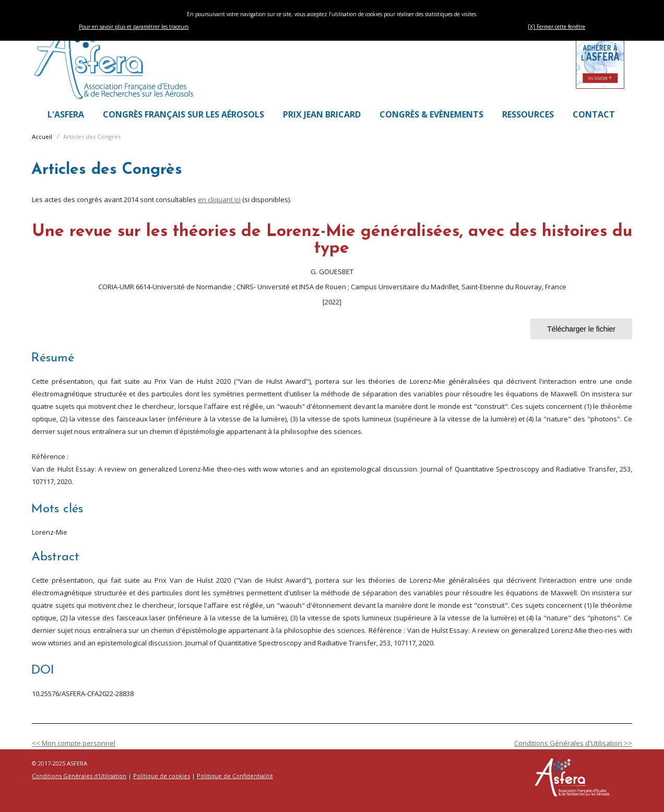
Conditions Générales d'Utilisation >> (573, 743)
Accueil (42, 137)
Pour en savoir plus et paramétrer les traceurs (134, 27)
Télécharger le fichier (581, 329)
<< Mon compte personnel (74, 743)
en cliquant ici (219, 199)
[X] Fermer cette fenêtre (556, 27)
